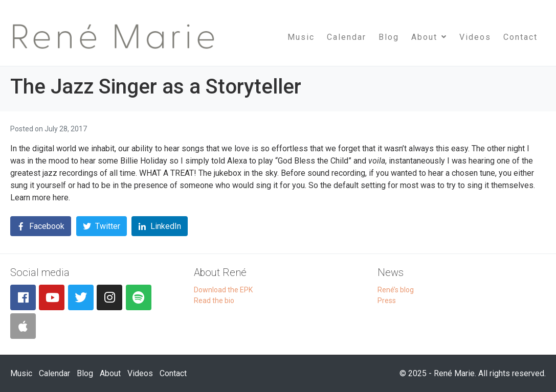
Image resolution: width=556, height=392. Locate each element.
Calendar (347, 37)
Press (387, 301)
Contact (520, 37)
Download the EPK (223, 290)
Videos (475, 37)
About (429, 37)
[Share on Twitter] (102, 226)
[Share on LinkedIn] (160, 226)
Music (301, 37)
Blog (389, 37)
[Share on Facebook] (41, 226)
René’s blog (396, 290)
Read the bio (214, 301)
